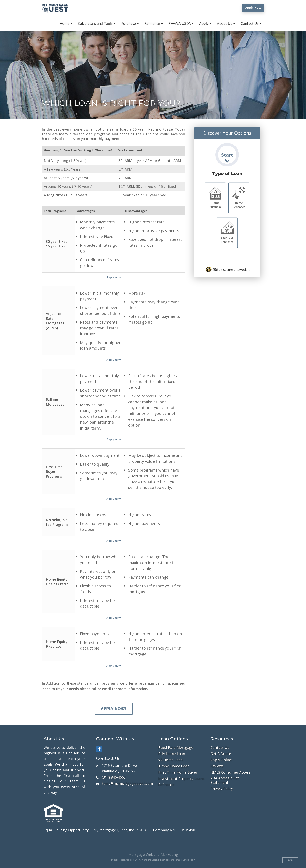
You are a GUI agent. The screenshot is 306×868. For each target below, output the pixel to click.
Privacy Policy (222, 789)
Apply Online (221, 760)
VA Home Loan (170, 760)
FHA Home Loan (172, 754)
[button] (66, 23)
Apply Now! (114, 709)
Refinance (166, 785)
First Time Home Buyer (178, 772)
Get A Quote (221, 754)
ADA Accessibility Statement (225, 780)
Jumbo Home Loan (174, 766)
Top (290, 860)
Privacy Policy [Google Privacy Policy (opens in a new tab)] (164, 860)
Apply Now (253, 7)
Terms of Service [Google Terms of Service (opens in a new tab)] (182, 860)
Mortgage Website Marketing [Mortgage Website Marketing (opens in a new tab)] (153, 855)
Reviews (217, 766)
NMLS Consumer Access (230, 772)
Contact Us (220, 748)
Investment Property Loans (181, 779)
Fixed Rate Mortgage (176, 748)
